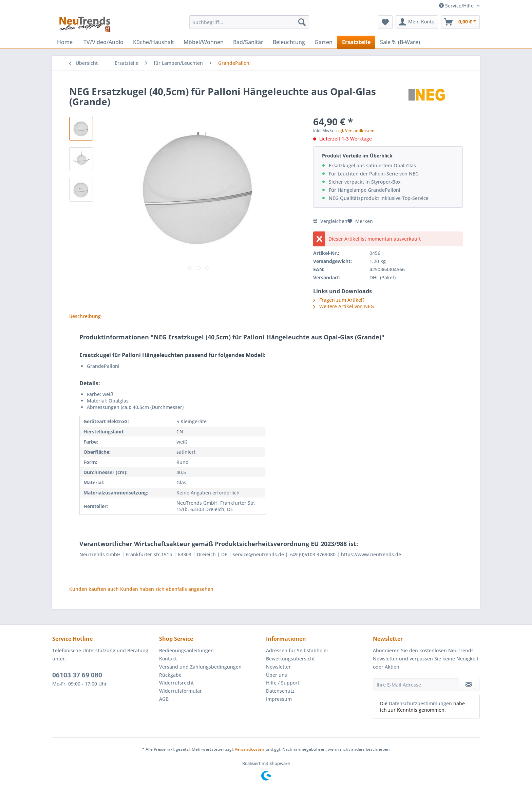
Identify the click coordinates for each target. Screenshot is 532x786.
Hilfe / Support (283, 683)
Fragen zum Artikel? (339, 300)
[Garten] (324, 42)
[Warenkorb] (460, 22)
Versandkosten (250, 749)
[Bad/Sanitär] (248, 42)
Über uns (277, 675)
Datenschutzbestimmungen (420, 703)
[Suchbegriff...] (249, 22)
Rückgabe (170, 675)
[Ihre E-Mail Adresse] (416, 685)
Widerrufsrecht (176, 683)
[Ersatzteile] (356, 42)
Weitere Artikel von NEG (344, 306)
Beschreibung (85, 316)
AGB (164, 699)
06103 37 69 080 (77, 675)
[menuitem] (249, 25)
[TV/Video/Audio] (103, 42)
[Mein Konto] (417, 22)
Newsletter (278, 667)
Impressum (279, 699)
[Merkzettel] (385, 22)
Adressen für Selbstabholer (297, 650)
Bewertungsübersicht (290, 659)
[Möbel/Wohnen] (204, 42)
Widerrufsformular (180, 691)
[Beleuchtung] (289, 42)
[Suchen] (302, 22)
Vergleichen (330, 221)
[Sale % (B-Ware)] (400, 42)
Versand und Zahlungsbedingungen (200, 667)
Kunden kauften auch (94, 589)
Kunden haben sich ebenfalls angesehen (167, 589)
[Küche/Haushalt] (154, 42)
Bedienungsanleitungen (186, 650)
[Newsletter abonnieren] (469, 685)
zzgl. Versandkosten (355, 130)
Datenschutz (280, 691)
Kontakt (168, 659)
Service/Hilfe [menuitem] (457, 6)
